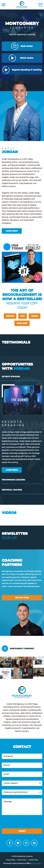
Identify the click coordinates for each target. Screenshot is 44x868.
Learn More (12, 231)
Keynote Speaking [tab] (11, 377)
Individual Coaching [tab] (12, 490)
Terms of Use (22, 860)
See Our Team (22, 598)
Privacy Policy (11, 860)
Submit (22, 831)
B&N (23, 316)
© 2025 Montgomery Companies (22, 856)
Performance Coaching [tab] (13, 480)
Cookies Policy (33, 860)
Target (34, 316)
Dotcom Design (36, 863)
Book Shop (22, 323)
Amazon (10, 316)
